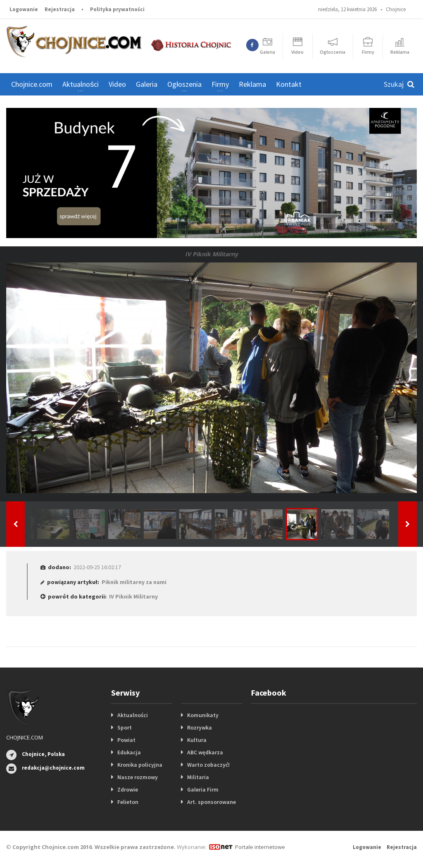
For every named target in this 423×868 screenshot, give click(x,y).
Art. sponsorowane (211, 802)
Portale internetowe (260, 847)
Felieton (128, 802)
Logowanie (24, 9)
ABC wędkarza (205, 752)
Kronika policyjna (140, 765)
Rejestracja (60, 9)
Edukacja (129, 752)
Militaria (198, 777)
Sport (125, 727)
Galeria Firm (203, 789)
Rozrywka (200, 727)
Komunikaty (203, 715)
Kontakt (289, 84)
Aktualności (133, 715)
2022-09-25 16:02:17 (97, 567)
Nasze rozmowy (138, 777)
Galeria (147, 84)
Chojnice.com (32, 84)
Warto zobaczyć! (208, 765)
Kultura (197, 740)
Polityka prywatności (117, 9)
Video (117, 84)
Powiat (126, 740)
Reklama (252, 84)
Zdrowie (128, 789)
